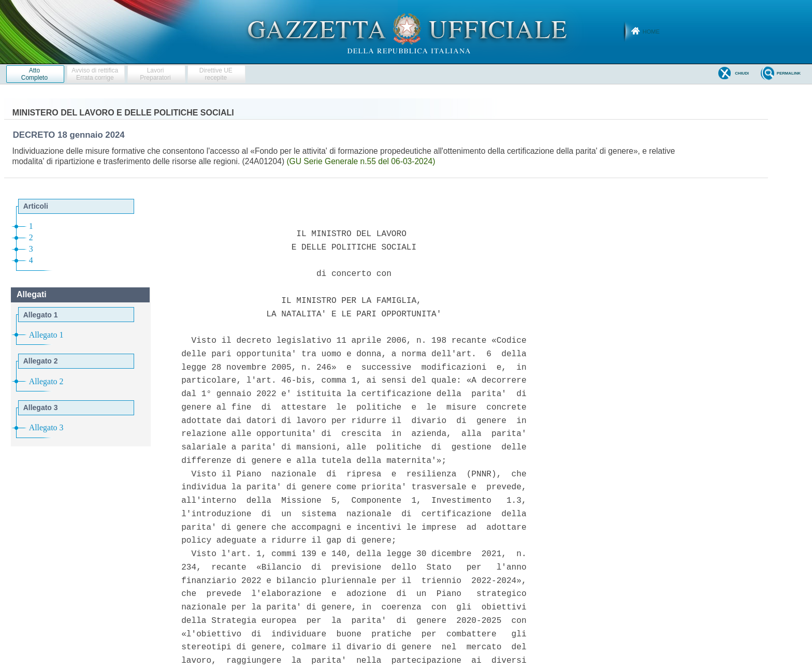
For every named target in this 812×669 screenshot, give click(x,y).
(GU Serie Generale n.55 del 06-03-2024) (361, 161)
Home (651, 32)
